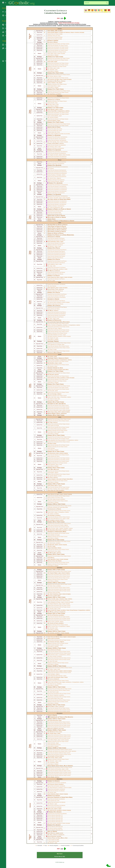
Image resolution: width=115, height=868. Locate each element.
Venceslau (52, 628)
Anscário (52, 103)
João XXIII (52, 661)
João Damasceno (54, 788)
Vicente (51, 76)
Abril (60, 223)
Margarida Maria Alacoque (57, 676)
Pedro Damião (53, 142)
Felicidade (59, 175)
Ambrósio (53, 794)
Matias (51, 310)
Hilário (52, 53)
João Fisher (54, 397)
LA (102, 12)
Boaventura (53, 453)
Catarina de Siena (55, 277)
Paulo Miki (54, 111)
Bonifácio (52, 363)
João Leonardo (53, 656)
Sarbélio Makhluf (53, 476)
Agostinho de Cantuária (56, 344)
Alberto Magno (54, 740)
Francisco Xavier (54, 784)
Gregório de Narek (54, 155)
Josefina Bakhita (54, 116)
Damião (57, 622)
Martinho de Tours (54, 732)
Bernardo (52, 545)
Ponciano (53, 528)
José (51, 199)
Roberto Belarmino (54, 604)
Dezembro (60, 779)
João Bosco (53, 94)
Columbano (52, 762)
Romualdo (52, 391)
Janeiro (60, 29)
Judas (57, 706)
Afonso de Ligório (55, 494)
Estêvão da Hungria (55, 535)
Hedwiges (53, 674)
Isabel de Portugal (55, 426)
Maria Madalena (55, 469)
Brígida (52, 473)
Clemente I (52, 761)
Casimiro (52, 168)
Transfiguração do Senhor (54, 509)
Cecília (52, 758)
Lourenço (52, 520)
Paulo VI (52, 349)
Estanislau (53, 242)
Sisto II (53, 512)
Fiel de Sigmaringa (54, 269)
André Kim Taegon (56, 610)
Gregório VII (52, 338)
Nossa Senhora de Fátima (54, 309)
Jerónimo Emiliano (54, 117)
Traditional (51, 22)
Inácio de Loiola (55, 490)
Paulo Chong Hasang (72, 610)
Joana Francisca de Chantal (57, 525)
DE (89, 11)
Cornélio (53, 599)
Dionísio (53, 655)
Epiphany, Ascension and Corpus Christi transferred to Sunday (74, 26)
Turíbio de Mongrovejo (55, 207)
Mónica (52, 558)
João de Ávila (53, 302)
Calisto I (52, 669)
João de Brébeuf (55, 682)
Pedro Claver (53, 586)
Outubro (60, 635)
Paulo (59, 81)
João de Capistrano (54, 695)
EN (86, 11)
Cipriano (62, 599)
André (52, 777)
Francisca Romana (55, 181)
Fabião (51, 68)
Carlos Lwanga (55, 360)
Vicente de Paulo (54, 623)
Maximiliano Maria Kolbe (56, 530)
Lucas (51, 679)
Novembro (60, 713)
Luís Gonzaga (53, 394)
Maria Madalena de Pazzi (56, 335)
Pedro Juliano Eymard (55, 499)
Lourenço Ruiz (54, 626)
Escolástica (53, 121)
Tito (57, 83)
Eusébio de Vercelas (55, 498)
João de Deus (53, 178)
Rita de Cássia (54, 328)
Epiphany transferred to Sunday (63, 22)
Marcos (52, 271)
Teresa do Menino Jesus (57, 637)
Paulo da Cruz (53, 684)
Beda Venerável (53, 336)
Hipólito (61, 528)
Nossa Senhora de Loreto (53, 801)
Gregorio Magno (54, 573)
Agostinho (53, 559)
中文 (109, 11)
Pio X (51, 546)
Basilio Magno (55, 32)
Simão (53, 706)
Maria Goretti (54, 432)
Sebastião (52, 70)
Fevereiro (60, 96)
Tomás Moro (64, 397)
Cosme (53, 622)
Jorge (51, 266)
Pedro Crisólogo (53, 489)
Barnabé (52, 374)
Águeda (53, 109)
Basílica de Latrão (59, 728)
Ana (58, 479)
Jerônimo (52, 633)
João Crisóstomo (54, 594)
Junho (60, 354)
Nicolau (51, 792)
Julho (60, 417)
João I (51, 319)
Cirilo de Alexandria (54, 410)
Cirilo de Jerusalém (54, 198)
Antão (52, 62)
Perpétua (53, 175)
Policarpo (52, 147)
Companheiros (61, 111)
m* (45, 134)
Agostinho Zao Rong (56, 440)
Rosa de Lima (54, 551)
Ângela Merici (54, 86)
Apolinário (53, 464)
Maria (56, 486)
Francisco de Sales (54, 79)
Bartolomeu (53, 553)
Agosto (60, 492)
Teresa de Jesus (55, 671)
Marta (53, 486)
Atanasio (53, 288)
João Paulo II (53, 692)
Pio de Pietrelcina (54, 615)
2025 (62, 18)
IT (99, 11)
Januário (52, 609)
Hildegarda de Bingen (56, 602)
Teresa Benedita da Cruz (56, 519)
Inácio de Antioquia (55, 677)
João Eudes (52, 543)
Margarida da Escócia (56, 745)
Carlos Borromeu (54, 720)
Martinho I (52, 246)
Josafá (51, 733)
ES (92, 11)
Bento (51, 443)
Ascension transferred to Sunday (49, 23)
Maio (60, 282)
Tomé (51, 422)
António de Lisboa (55, 378)
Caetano (52, 514)
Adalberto (53, 264)
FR (96, 11)
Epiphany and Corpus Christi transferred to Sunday (73, 24)
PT (106, 11)
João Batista (62, 404)
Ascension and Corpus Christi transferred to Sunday (43, 26)
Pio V (51, 280)
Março (60, 160)
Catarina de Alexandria (56, 769)
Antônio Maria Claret (55, 698)
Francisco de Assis (54, 642)
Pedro (57, 143)
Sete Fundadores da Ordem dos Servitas (60, 134)
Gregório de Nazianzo (65, 32)
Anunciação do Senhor (54, 237)
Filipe (53, 289)
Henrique (53, 448)
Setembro (60, 568)
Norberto (52, 366)
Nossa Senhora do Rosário (54, 650)
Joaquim (53, 479)
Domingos (52, 515)
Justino (52, 356)
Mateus (52, 612)
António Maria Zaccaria (56, 429)
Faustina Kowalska (55, 645)
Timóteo (53, 83)
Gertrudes (53, 743)
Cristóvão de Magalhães (57, 325)
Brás (51, 104)
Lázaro (60, 486)
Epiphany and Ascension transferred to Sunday (46, 24)
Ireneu (52, 412)
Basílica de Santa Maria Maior (61, 507)
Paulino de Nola (53, 399)
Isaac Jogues (62, 682)
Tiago (57, 289)
